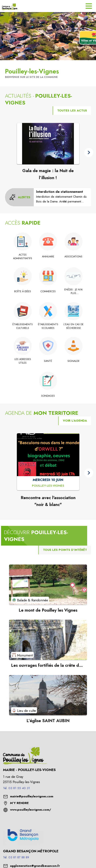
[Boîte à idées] (23, 291)
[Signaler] (73, 361)
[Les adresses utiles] (23, 361)
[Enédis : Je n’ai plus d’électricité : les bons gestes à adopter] (73, 292)
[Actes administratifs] (23, 257)
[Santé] (48, 361)
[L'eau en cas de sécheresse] (73, 326)
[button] (89, 153)
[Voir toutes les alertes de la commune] (20, 197)
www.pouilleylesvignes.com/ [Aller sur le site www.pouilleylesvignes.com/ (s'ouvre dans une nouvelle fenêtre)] (31, 810)
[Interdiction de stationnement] (62, 197)
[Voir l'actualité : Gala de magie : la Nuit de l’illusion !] (48, 144)
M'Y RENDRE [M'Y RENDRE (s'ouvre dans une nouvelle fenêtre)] (19, 803)
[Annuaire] (48, 257)
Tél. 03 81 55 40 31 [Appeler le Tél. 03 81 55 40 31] (16, 788)
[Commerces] (48, 291)
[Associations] (73, 257)
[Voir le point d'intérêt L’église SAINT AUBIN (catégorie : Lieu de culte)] (48, 695)
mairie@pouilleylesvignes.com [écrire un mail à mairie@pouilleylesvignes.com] (32, 796)
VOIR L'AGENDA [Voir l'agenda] (75, 421)
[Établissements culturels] (23, 326)
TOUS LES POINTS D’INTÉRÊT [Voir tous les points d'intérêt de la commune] (65, 550)
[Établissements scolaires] (48, 326)
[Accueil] (10, 6)
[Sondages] (48, 396)
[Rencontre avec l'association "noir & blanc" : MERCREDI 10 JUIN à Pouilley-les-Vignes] (48, 486)
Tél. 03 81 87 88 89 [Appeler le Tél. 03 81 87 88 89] (16, 857)
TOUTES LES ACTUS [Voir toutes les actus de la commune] (72, 110)
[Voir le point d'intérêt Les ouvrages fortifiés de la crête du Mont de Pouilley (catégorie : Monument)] (48, 640)
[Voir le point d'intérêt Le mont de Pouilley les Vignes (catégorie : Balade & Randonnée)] (48, 585)
